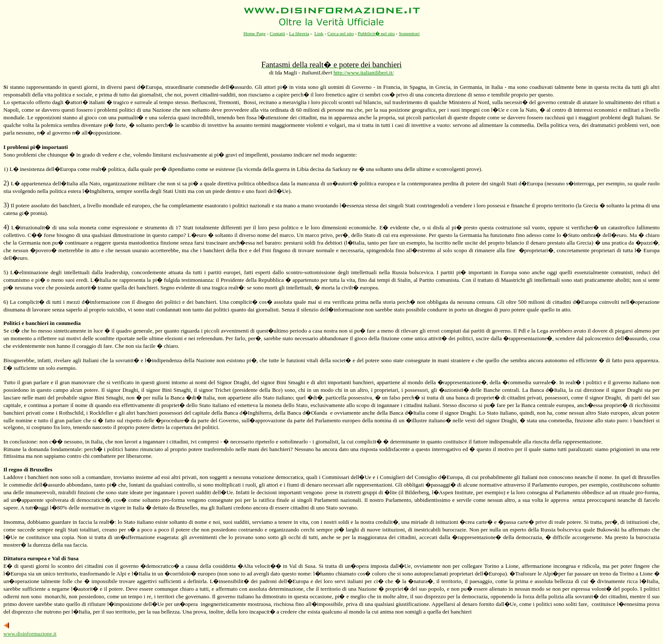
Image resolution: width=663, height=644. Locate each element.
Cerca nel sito (340, 33)
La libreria (299, 33)
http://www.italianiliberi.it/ (364, 73)
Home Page (255, 33)
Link (319, 33)
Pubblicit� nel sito (376, 33)
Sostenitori (409, 33)
